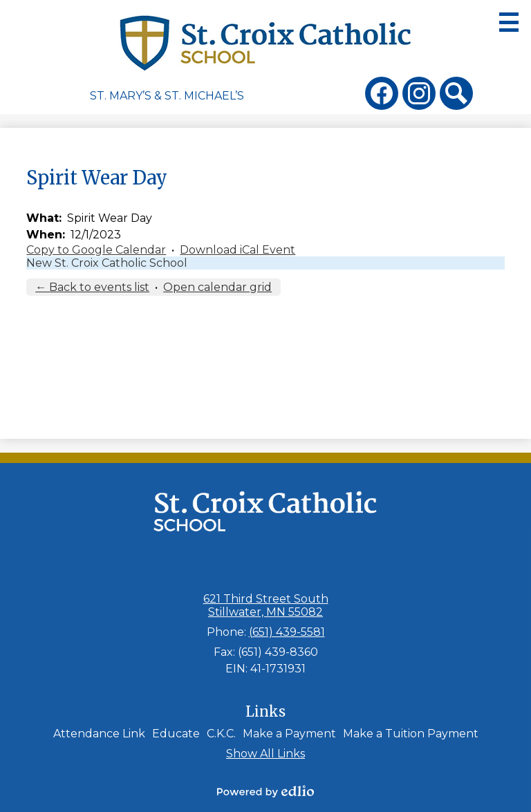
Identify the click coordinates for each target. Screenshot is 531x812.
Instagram (419, 96)
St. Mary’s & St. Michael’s (167, 96)
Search (456, 96)
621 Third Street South (266, 605)
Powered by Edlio (265, 791)
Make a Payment (289, 734)
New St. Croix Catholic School (107, 263)
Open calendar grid (217, 287)
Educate (176, 734)
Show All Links (265, 754)
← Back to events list (92, 287)
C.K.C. (221, 734)
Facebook (382, 96)
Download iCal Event (237, 250)
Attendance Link (99, 734)
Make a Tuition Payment (411, 734)
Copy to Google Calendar (96, 250)
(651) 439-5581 (287, 632)
